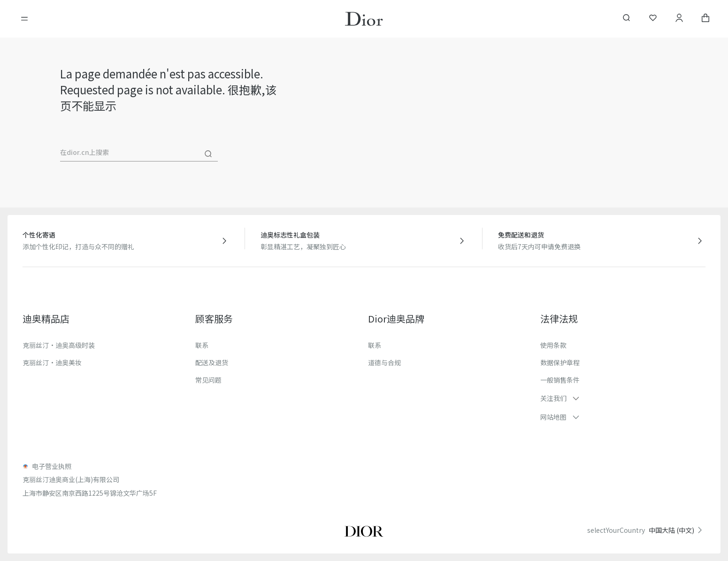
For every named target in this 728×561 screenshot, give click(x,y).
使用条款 (553, 345)
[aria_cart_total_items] (705, 19)
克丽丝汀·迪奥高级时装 (59, 345)
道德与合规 (384, 362)
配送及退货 (212, 362)
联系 (202, 345)
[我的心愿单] (653, 19)
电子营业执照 (52, 466)
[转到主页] (364, 19)
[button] (623, 398)
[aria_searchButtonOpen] (627, 19)
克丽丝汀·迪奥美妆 (52, 362)
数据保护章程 (560, 362)
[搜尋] (208, 154)
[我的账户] (679, 19)
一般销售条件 (560, 380)
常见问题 (208, 380)
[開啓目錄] (24, 19)
